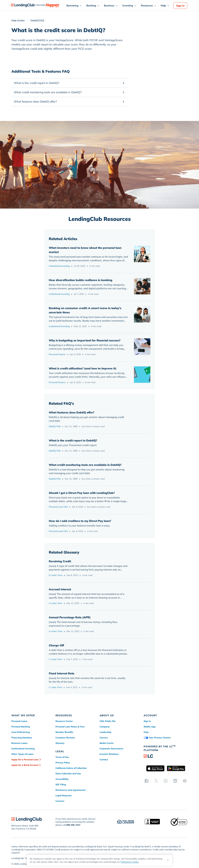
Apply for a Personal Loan (25, 760)
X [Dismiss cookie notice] (168, 860)
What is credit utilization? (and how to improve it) (83, 368)
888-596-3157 (73, 825)
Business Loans (19, 743)
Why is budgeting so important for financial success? (85, 340)
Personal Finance (57, 354)
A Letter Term (56, 603)
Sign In (180, 6)
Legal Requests (64, 795)
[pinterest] (185, 781)
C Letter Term (56, 659)
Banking (91, 5)
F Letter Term (55, 687)
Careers (104, 738)
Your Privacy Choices (157, 738)
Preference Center (130, 862)
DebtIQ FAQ (55, 426)
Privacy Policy (63, 763)
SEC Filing (61, 785)
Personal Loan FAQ (58, 507)
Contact (104, 760)
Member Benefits (64, 732)
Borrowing (72, 5)
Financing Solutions (22, 738)
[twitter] (156, 781)
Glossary (60, 743)
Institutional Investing (59, 266)
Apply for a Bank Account (25, 765)
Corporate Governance (111, 749)
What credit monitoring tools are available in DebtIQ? (85, 465)
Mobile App (150, 727)
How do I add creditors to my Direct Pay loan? (80, 521)
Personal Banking (21, 727)
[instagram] (166, 781)
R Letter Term (56, 575)
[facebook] (147, 781)
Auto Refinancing (21, 732)
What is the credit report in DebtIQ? (73, 440)
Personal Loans (19, 721)
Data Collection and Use (68, 774)
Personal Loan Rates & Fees (70, 727)
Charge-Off (56, 645)
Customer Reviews (65, 738)
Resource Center (64, 721)
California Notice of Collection (71, 768)
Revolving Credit (60, 561)
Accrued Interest (60, 589)
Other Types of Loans (22, 754)
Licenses (60, 801)
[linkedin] (175, 781)
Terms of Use (62, 757)
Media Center (107, 743)
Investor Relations (109, 754)
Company (105, 727)
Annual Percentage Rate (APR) (70, 617)
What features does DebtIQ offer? (72, 412)
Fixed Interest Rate (62, 673)
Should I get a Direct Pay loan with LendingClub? (82, 493)
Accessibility (62, 779)
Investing (128, 5)
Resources (147, 5)
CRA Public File (108, 721)
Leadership (105, 732)
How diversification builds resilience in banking (81, 280)
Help (163, 5)
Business (109, 5)
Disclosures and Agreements (71, 790)
